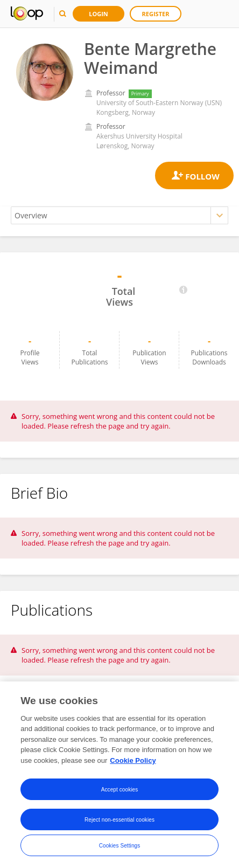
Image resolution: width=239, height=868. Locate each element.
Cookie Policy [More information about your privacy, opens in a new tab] (133, 764)
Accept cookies (120, 792)
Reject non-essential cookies (120, 822)
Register (156, 14)
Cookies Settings (120, 848)
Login (99, 14)
